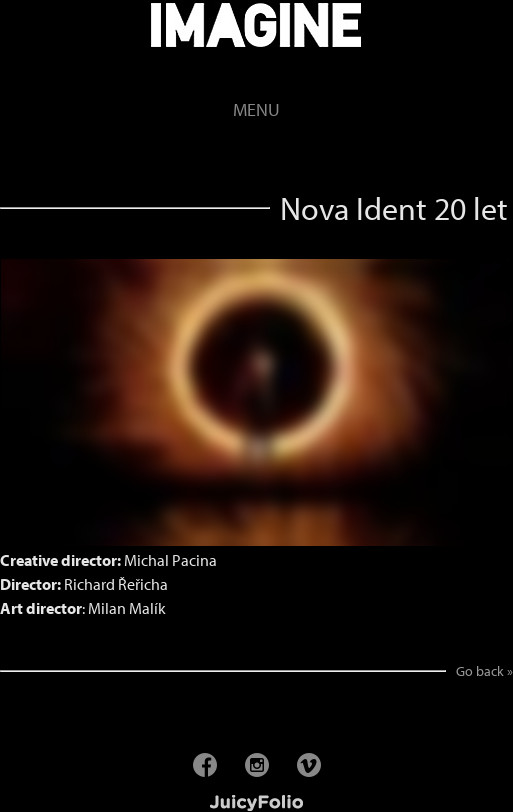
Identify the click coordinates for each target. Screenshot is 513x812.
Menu (256, 109)
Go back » (484, 671)
